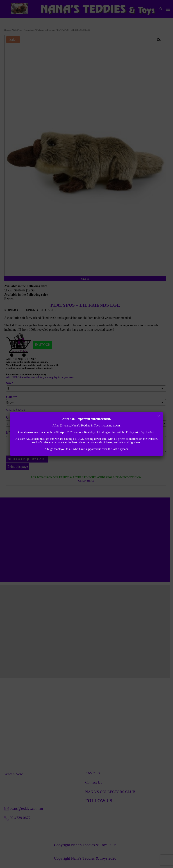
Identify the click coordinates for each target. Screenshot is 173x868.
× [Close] (159, 416)
